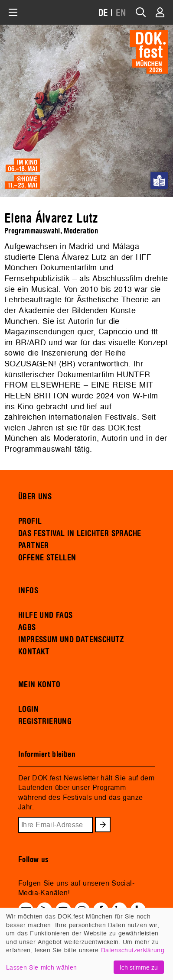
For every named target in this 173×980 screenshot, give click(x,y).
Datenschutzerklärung (133, 950)
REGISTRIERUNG (45, 721)
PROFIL (30, 521)
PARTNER (34, 546)
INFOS (28, 591)
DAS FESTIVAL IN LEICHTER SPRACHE (80, 534)
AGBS (27, 627)
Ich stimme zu (139, 967)
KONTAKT (34, 652)
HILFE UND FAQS (45, 615)
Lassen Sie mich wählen (41, 967)
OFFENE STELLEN (47, 558)
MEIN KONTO (39, 685)
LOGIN (28, 709)
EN (121, 13)
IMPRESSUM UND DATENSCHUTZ (71, 640)
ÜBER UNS (35, 497)
